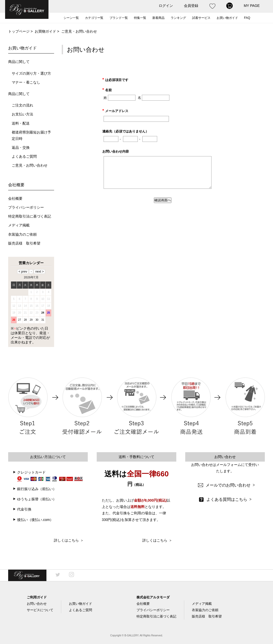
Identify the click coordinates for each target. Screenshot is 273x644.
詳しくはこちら (68, 540)
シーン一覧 (71, 18)
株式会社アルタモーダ (153, 597)
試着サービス (201, 18)
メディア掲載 (19, 225)
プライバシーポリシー (26, 207)
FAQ (247, 18)
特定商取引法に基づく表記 (30, 216)
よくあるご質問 (24, 157)
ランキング (178, 18)
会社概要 (15, 199)
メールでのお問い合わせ (230, 485)
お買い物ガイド (227, 18)
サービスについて (40, 610)
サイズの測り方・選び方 (31, 73)
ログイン (166, 6)
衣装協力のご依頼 (22, 234)
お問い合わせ (37, 604)
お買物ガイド (45, 31)
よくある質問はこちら (229, 499)
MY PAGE (252, 6)
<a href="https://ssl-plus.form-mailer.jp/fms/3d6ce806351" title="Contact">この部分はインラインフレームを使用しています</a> (163, 138)
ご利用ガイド (37, 597)
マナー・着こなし (26, 82)
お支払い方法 (22, 114)
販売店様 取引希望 (24, 243)
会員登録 (191, 6)
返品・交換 (21, 148)
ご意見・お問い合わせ (30, 165)
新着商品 (158, 18)
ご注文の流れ (22, 105)
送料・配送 (21, 123)
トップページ (19, 31)
